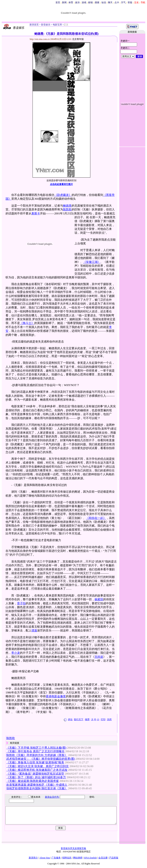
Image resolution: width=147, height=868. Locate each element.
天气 (123, 2)
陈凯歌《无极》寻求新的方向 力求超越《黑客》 (37, 755)
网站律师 (78, 858)
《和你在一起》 (96, 518)
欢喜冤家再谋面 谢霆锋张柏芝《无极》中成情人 (37, 785)
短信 (104, 2)
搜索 (97, 2)
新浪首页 (34, 25)
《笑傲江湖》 (92, 262)
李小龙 (16, 653)
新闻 (64, 2)
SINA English (90, 858)
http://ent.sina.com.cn (40, 39)
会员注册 (103, 858)
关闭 (109, 719)
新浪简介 (33, 858)
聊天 (110, 2)
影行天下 (79, 719)
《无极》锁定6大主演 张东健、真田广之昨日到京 (38, 766)
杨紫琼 (99, 599)
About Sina (45, 858)
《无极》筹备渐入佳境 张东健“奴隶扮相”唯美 (35, 762)
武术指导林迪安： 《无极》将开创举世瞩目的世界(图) (41, 759)
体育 (71, 2)
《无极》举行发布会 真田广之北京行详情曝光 (35, 751)
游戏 (84, 2)
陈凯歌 (67, 209)
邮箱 (91, 2)
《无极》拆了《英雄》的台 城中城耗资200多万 (36, 777)
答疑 (130, 2)
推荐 (87, 719)
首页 (58, 2)
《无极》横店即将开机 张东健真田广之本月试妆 (37, 770)
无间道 (99, 657)
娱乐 (78, 2)
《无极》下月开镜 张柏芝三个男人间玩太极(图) (36, 748)
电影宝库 (57, 25)
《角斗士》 (27, 323)
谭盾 (34, 630)
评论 (70, 719)
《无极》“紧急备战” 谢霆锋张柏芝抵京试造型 (35, 774)
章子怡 (21, 603)
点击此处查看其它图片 (61, 184)
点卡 (117, 2)
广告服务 (56, 858)
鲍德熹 (67, 206)
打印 (103, 719)
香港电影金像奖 (56, 696)
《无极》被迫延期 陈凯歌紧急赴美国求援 (33, 781)
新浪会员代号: (49, 797)
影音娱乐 (46, 25)
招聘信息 (67, 858)
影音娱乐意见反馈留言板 (73, 848)
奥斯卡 (36, 213)
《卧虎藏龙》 (63, 195)
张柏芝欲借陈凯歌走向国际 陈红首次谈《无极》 (37, 788)
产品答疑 (114, 858)
